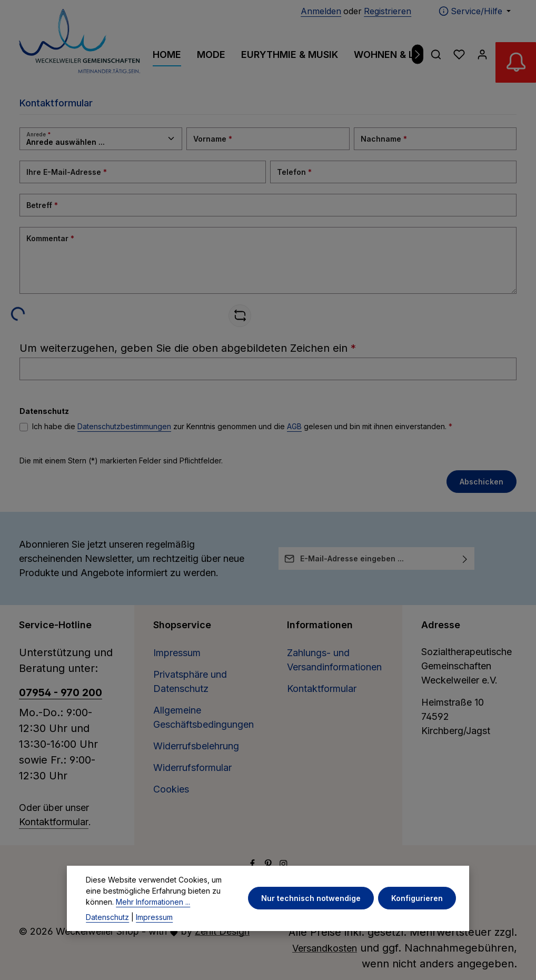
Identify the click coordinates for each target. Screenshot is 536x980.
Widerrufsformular (192, 768)
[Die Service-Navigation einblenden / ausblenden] (475, 11)
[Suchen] (436, 54)
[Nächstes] (418, 55)
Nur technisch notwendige (311, 919)
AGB (294, 426)
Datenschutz (107, 938)
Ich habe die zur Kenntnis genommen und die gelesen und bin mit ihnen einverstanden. (242, 426)
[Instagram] (284, 865)
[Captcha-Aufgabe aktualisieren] (240, 316)
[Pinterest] (270, 865)
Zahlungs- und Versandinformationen (334, 660)
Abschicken (482, 482)
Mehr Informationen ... (153, 922)
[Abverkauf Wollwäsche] (515, 63)
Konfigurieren (418, 919)
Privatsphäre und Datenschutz (190, 681)
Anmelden (321, 11)
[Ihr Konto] (482, 54)
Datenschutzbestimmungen (124, 426)
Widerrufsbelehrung (196, 746)
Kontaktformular (54, 822)
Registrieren (388, 11)
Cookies (171, 789)
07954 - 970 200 (61, 692)
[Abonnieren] (465, 558)
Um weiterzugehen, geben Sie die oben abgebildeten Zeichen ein (188, 348)
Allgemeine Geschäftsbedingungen (204, 717)
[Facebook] (254, 865)
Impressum (177, 653)
